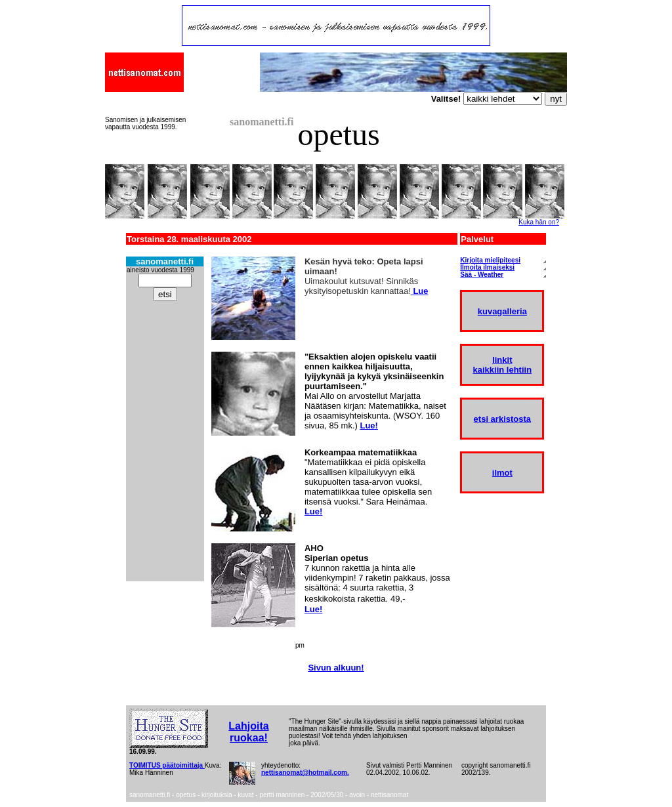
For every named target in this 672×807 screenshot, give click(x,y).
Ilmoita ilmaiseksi (487, 267)
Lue (420, 291)
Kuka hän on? (539, 222)
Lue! (368, 425)
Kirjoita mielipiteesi (490, 260)
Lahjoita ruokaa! (248, 732)
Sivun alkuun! (336, 668)
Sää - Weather (482, 275)
